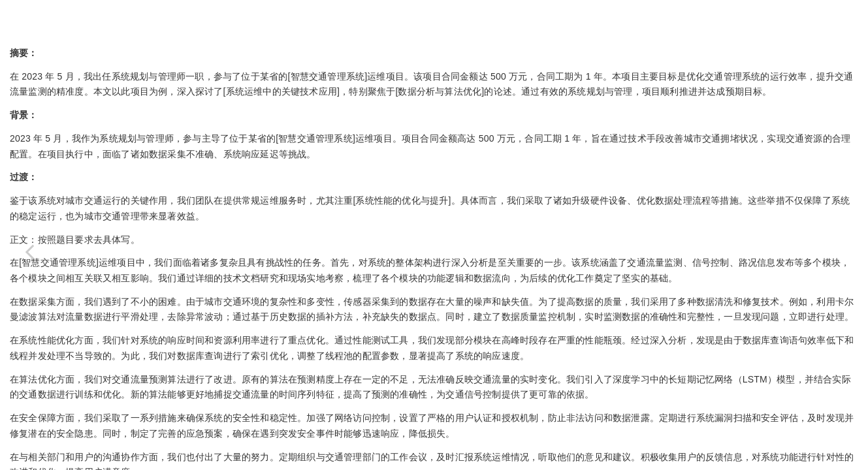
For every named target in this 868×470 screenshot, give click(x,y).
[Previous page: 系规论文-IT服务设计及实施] (29, 251)
